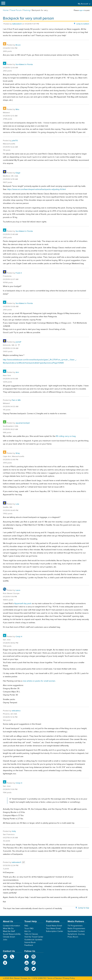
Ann (17, 372)
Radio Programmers (76, 928)
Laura (18, 590)
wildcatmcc (16, 711)
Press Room (73, 937)
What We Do (8, 928)
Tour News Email (53, 928)
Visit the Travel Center (34, 937)
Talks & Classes (31, 934)
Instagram (34, 957)
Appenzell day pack (23, 603)
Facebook (27, 957)
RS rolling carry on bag (66, 436)
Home (6, 10)
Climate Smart (9, 937)
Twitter (34, 969)
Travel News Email (54, 926)
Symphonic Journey (76, 934)
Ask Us (28, 931)
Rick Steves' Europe (46, 3)
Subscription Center (55, 931)
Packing (27, 10)
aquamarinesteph (23, 423)
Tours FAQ (29, 928)
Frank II (19, 273)
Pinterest (27, 969)
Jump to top (83, 908)
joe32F (18, 342)
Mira (17, 109)
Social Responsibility (12, 934)
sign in (82, 10)
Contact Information (11, 926)
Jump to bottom (83, 24)
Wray (18, 453)
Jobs (5, 940)
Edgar (18, 173)
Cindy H (19, 637)
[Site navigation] (3, 3)
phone (12, 957)
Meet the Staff (9, 931)
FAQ (26, 926)
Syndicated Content (76, 931)
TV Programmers (75, 926)
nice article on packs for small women (39, 681)
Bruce (18, 45)
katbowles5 (17, 24)
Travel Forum (16, 10)
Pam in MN (16, 400)
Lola (17, 504)
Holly (14, 831)
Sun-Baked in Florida (24, 64)
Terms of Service (54, 978)
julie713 (15, 141)
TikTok (34, 963)
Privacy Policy (69, 978)
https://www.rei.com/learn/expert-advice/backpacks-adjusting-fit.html (36, 189)
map (5, 963)
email (5, 957)
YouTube (27, 963)
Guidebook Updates (33, 940)
